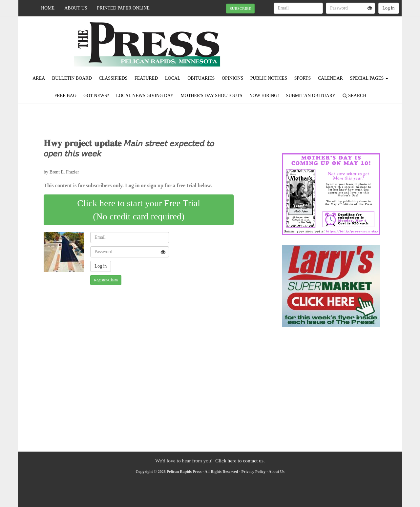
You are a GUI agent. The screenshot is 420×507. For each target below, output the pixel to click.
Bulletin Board (72, 78)
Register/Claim (106, 280)
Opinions (232, 78)
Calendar (330, 78)
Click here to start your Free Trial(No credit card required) (139, 210)
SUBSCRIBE (240, 9)
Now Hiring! (264, 96)
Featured (146, 78)
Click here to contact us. (240, 461)
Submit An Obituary (311, 96)
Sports (303, 78)
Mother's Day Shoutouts (211, 96)
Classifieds (113, 78)
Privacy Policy (254, 472)
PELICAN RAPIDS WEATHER (342, 39)
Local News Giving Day (145, 96)
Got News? (96, 96)
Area (39, 78)
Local (173, 78)
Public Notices (269, 78)
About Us (76, 8)
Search (355, 96)
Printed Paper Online (124, 8)
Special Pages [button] (369, 78)
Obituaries (201, 78)
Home (48, 8)
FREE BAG (65, 96)
